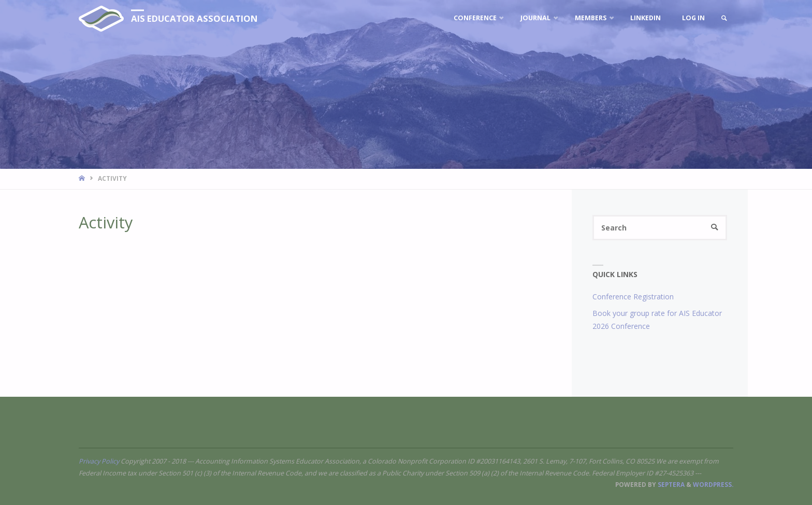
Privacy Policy (99, 461)
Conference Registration (633, 297)
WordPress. (713, 484)
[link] (724, 18)
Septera (670, 484)
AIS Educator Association (194, 18)
